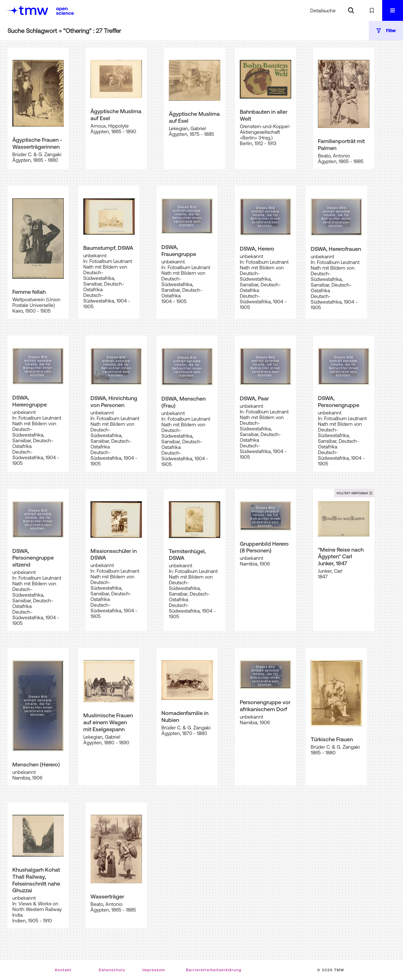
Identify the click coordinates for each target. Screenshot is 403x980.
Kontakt (63, 970)
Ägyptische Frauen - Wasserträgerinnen (37, 143)
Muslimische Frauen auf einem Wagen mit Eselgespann (108, 722)
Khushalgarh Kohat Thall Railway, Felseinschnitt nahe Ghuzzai (36, 880)
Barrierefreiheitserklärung (214, 970)
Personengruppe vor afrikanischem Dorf (265, 706)
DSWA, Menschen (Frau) (184, 402)
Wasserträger (107, 896)
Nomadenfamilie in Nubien (185, 716)
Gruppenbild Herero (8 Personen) (264, 547)
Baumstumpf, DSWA (108, 248)
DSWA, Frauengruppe (179, 250)
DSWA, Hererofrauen (336, 249)
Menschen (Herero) (36, 764)
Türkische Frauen (332, 739)
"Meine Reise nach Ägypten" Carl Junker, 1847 (341, 556)
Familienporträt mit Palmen (341, 144)
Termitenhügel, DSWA (187, 555)
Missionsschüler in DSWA (114, 554)
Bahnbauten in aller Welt (264, 115)
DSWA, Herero (257, 249)
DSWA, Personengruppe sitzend (33, 558)
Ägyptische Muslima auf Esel (116, 115)
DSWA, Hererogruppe (30, 401)
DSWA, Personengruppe (339, 401)
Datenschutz (112, 970)
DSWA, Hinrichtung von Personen (114, 401)
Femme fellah (29, 292)
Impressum (154, 970)
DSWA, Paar (254, 398)
